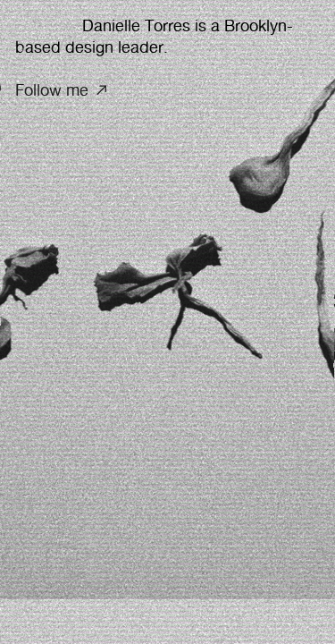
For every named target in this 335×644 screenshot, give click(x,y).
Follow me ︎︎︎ (63, 90)
